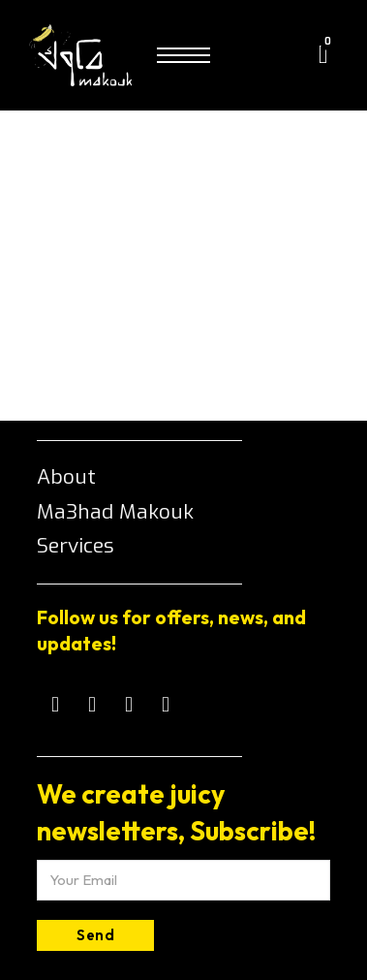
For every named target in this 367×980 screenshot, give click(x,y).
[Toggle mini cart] (323, 55)
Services (76, 546)
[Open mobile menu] (183, 55)
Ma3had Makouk (115, 512)
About (66, 477)
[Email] (183, 880)
